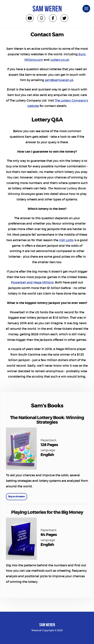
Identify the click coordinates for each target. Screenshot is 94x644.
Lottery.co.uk (60, 60)
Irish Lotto (66, 240)
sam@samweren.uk (59, 80)
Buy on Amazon (17, 497)
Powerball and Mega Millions (32, 282)
